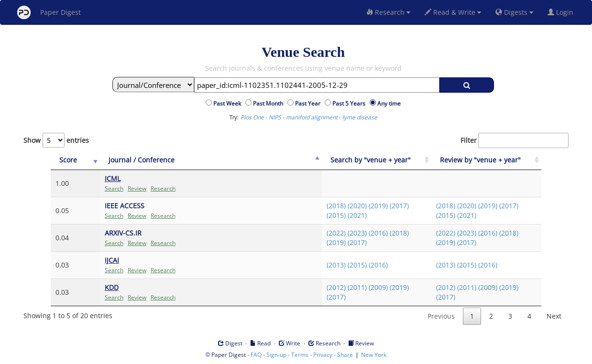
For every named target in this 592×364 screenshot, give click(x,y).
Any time (389, 103)
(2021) (357, 215)
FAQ (256, 355)
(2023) (357, 233)
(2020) (357, 206)
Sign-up (276, 355)
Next (554, 316)
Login (562, 12)
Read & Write (453, 12)
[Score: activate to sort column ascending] (75, 160)
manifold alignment (312, 117)
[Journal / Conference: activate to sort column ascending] (211, 160)
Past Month (269, 103)
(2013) (336, 265)
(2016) (378, 233)
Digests (514, 12)
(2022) (336, 233)
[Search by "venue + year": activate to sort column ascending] (377, 160)
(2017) (399, 206)
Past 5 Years (350, 103)
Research (388, 12)
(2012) (336, 287)
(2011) (357, 287)
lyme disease (360, 117)
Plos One (252, 117)
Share (345, 355)
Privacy (323, 355)
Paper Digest (49, 12)
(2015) (336, 215)
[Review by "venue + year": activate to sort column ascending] (486, 160)
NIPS (275, 117)
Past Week (229, 103)
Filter (515, 140)
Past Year (309, 103)
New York (374, 355)
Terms (300, 355)
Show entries (56, 140)
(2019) (378, 206)
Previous (441, 316)
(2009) (378, 287)
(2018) (336, 206)
